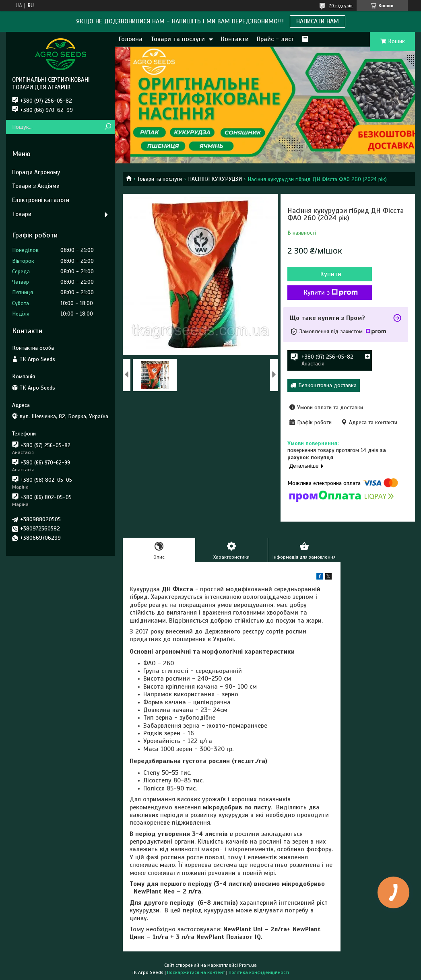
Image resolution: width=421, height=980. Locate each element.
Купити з (331, 293)
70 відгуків (341, 6)
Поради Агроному (36, 172)
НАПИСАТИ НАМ (318, 21)
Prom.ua (248, 965)
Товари (22, 214)
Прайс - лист (276, 39)
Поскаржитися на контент (196, 972)
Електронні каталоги (41, 200)
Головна (131, 39)
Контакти (235, 39)
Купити (331, 274)
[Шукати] (108, 127)
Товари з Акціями (36, 186)
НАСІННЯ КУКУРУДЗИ (215, 179)
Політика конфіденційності (259, 972)
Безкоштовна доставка (327, 385)
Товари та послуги (178, 39)
